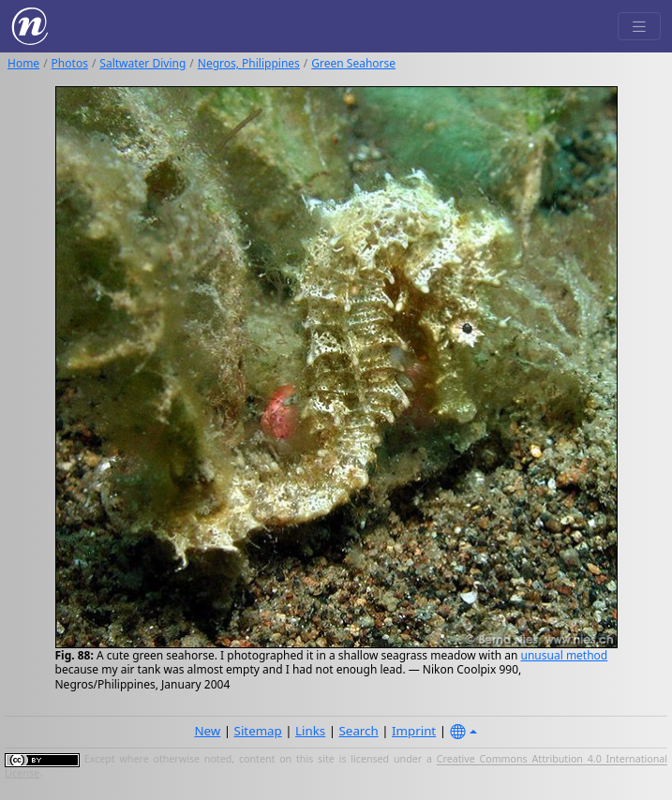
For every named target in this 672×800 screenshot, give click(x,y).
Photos (70, 63)
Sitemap (258, 731)
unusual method (565, 655)
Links (310, 731)
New (207, 731)
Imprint (414, 731)
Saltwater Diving (142, 63)
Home (23, 63)
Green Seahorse (353, 63)
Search (359, 731)
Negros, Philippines (249, 63)
